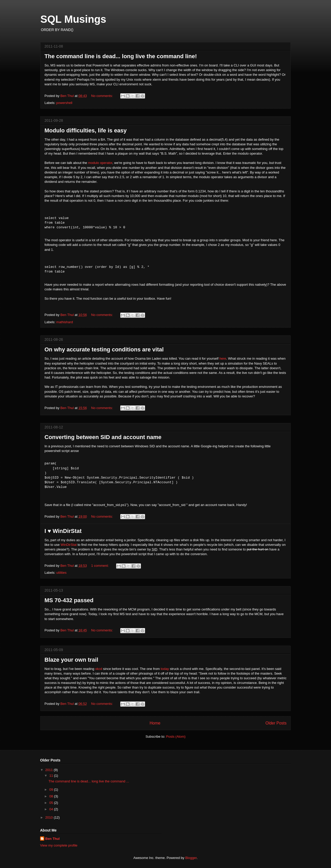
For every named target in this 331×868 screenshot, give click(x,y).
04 (52, 809)
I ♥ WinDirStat (63, 531)
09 (52, 790)
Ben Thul (52, 839)
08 (52, 796)
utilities (62, 573)
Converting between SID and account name (103, 437)
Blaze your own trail (71, 660)
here (223, 358)
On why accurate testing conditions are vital (104, 349)
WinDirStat (69, 545)
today (165, 669)
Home (155, 723)
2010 (50, 817)
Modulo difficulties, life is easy (86, 130)
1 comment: (101, 566)
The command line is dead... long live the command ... (89, 781)
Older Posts (276, 723)
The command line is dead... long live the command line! (121, 56)
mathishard (65, 322)
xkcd (99, 669)
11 (52, 776)
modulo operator (100, 163)
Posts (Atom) (176, 737)
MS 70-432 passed (69, 600)
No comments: (103, 96)
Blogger (191, 858)
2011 (50, 770)
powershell (64, 103)
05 (52, 803)
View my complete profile (59, 845)
